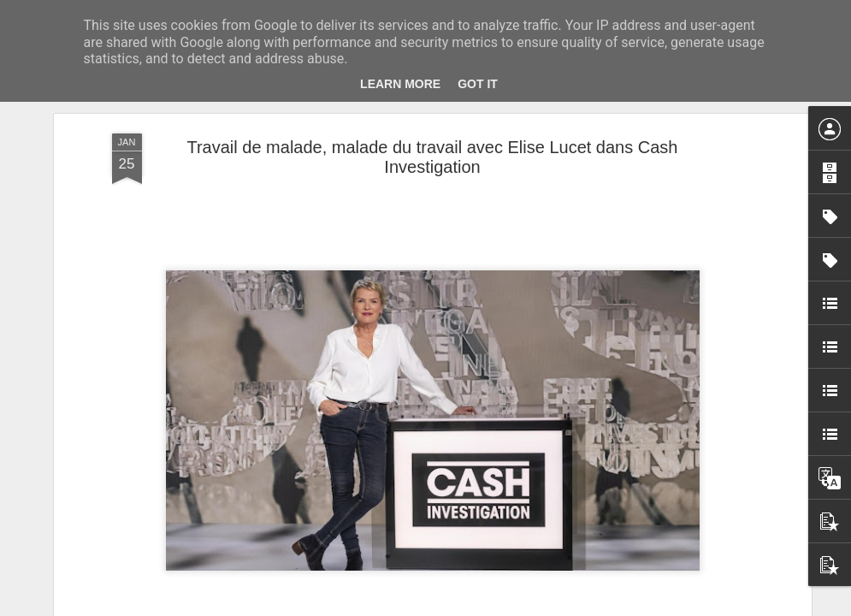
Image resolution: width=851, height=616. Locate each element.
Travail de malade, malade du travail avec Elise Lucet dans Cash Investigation (432, 157)
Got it (478, 84)
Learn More (400, 84)
